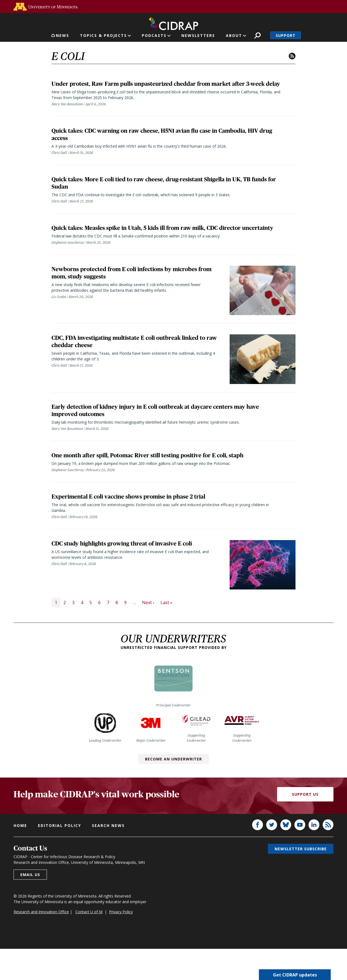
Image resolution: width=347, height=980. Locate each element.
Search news (108, 857)
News (62, 35)
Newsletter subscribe (301, 880)
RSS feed (292, 56)
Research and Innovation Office (41, 943)
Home (20, 857)
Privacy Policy (121, 943)
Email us (30, 906)
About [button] (234, 35)
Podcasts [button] (154, 35)
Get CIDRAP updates (295, 975)
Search (257, 35)
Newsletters (198, 35)
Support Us (305, 825)
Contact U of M (89, 943)
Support (286, 35)
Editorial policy (60, 857)
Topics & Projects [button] (103, 35)
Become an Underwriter (173, 790)
